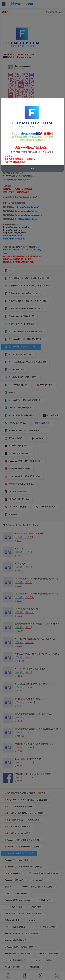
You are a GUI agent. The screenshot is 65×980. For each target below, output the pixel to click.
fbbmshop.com (24, 133)
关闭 (33, 168)
